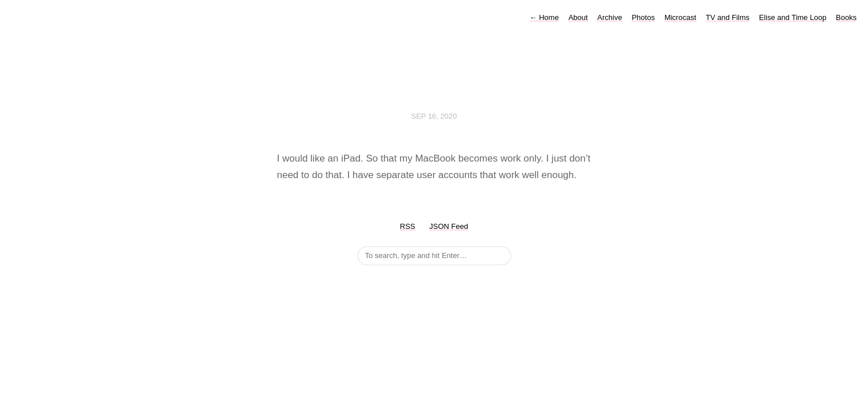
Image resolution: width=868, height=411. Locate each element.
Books (846, 17)
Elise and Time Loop (793, 17)
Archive (609, 17)
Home (544, 17)
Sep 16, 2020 (434, 116)
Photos (643, 17)
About (578, 17)
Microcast (681, 17)
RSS (408, 226)
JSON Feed (449, 226)
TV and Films (728, 17)
